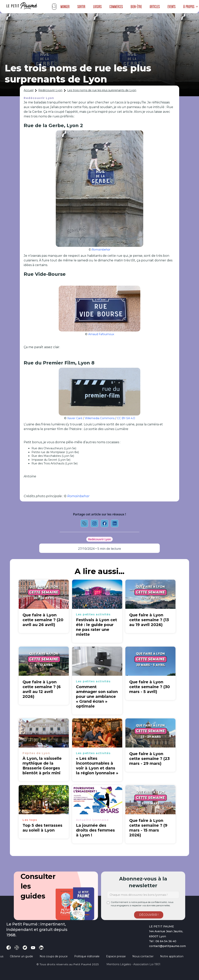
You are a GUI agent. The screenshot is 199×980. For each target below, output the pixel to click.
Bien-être (136, 7)
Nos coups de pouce (54, 956)
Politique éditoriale (87, 956)
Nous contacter (143, 956)
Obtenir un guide (21, 956)
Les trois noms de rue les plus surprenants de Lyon (102, 90)
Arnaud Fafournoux (101, 334)
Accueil (29, 90)
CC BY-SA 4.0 (126, 418)
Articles (155, 7)
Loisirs (97, 7)
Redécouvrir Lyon (50, 90)
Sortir (81, 7)
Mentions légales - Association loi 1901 (133, 964)
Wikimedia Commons (100, 418)
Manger (65, 7)
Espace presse (116, 956)
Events (172, 7)
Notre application (172, 956)
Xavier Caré (75, 418)
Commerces (116, 7)
